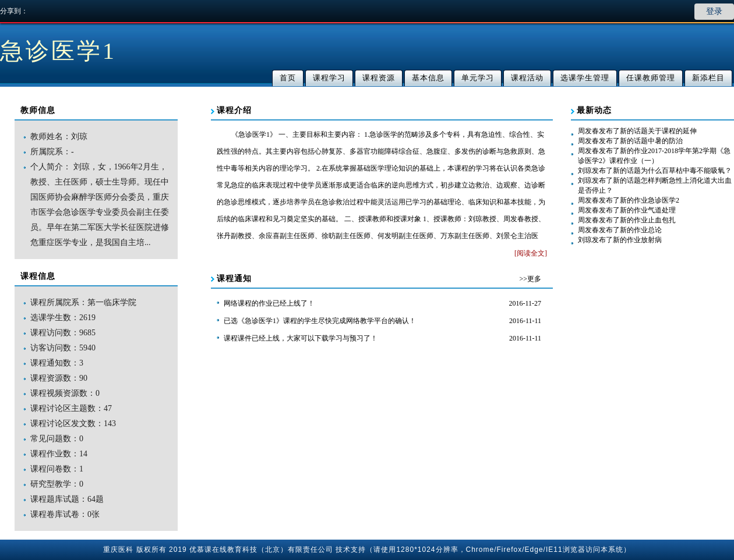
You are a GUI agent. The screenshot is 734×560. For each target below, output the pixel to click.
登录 (714, 11)
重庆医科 (118, 550)
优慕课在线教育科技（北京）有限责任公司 (261, 550)
